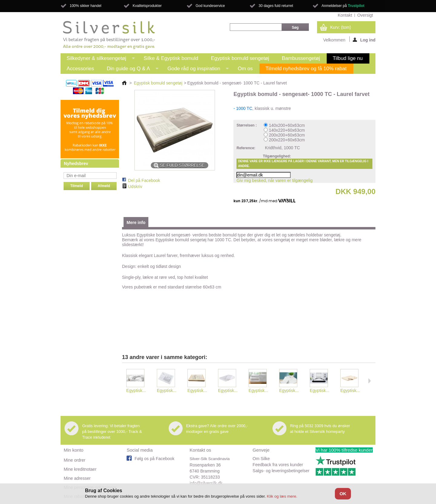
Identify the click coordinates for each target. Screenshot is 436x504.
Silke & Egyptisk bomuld (171, 58)
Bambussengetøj (301, 58)
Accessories (80, 69)
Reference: (246, 148)
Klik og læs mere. (282, 496)
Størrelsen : (247, 125)
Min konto (73, 450)
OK (343, 494)
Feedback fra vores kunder (278, 465)
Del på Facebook (144, 180)
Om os (245, 69)
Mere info (136, 222)
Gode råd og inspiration (195, 70)
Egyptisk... (136, 390)
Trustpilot (356, 6)
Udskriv (135, 186)
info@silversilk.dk (206, 483)
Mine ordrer (74, 460)
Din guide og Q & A (129, 70)
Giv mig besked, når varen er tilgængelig (274, 180)
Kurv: (340, 27)
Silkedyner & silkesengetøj (98, 59)
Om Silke (261, 459)
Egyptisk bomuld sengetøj (240, 58)
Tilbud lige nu (348, 58)
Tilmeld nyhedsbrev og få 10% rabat (306, 69)
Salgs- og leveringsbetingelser (281, 471)
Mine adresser (77, 478)
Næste (370, 381)
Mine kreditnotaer (80, 469)
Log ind (364, 40)
